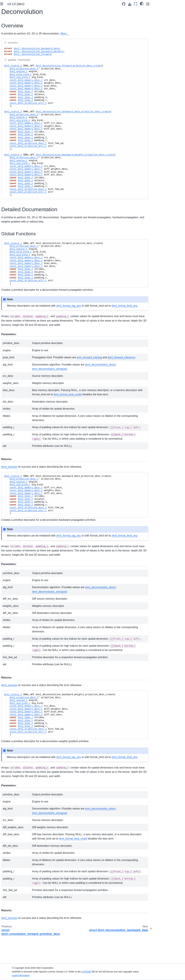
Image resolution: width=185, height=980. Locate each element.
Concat (13, 190)
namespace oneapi (17, 389)
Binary (13, 200)
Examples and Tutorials (17, 131)
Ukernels (9, 150)
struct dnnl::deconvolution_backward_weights (23, 233)
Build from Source (14, 68)
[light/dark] (173, 3)
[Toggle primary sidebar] (43, 4)
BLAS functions (15, 354)
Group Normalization (17, 297)
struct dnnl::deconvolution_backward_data (23, 220)
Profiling (11, 349)
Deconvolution (18, 211)
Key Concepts (12, 92)
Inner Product (17, 314)
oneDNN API (11, 164)
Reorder (14, 185)
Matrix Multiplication (16, 326)
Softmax (14, 265)
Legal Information (48, 975)
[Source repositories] (155, 4)
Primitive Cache (15, 344)
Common (14, 174)
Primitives (13, 169)
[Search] (18, 36)
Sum (12, 195)
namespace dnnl (16, 384)
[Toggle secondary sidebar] (179, 4)
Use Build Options (14, 73)
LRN (12, 281)
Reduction (15, 338)
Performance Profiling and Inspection (16, 138)
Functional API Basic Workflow (15, 100)
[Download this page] (161, 4)
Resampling (16, 333)
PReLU (13, 276)
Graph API (12, 364)
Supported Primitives (15, 120)
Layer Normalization (17, 306)
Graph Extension (13, 126)
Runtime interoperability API (17, 372)
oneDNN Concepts (14, 115)
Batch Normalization (17, 288)
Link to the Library (14, 79)
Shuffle (13, 255)
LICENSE (114, 972)
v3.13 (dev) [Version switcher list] (57, 4)
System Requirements (16, 63)
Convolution (16, 206)
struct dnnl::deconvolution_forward (23, 246)
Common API (14, 359)
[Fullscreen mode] (167, 4)
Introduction (10, 49)
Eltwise (13, 260)
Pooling (13, 271)
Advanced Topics (13, 145)
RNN (12, 319)
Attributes (15, 180)
